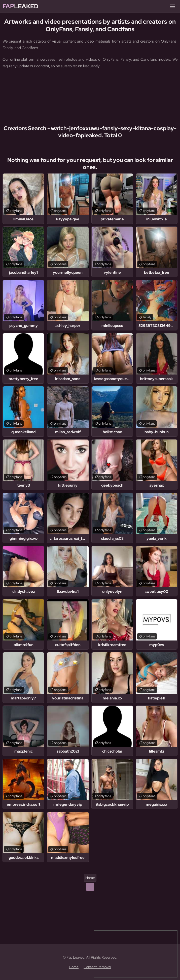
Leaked (21, 6)
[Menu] (172, 6)
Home (90, 878)
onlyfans (16, 211)
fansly (147, 317)
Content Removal (97, 967)
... (90, 887)
